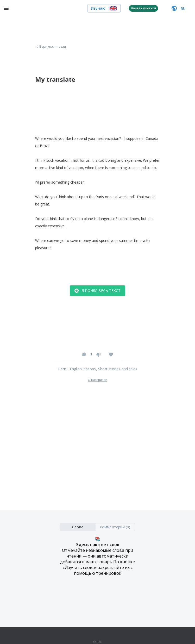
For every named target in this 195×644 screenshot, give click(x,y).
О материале (97, 380)
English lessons (83, 369)
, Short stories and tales (117, 369)
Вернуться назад (51, 47)
